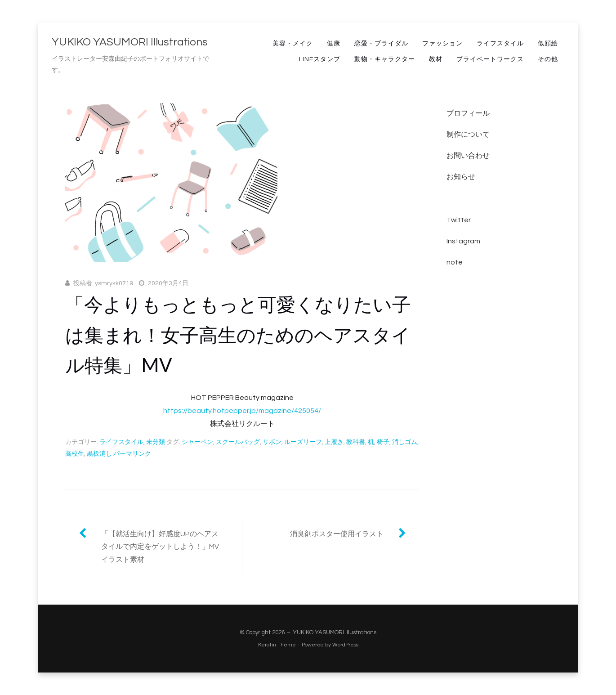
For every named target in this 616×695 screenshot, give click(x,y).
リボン (272, 442)
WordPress (345, 645)
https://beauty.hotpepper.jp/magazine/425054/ (242, 411)
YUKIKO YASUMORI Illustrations (130, 42)
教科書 (356, 442)
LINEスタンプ (320, 59)
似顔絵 (548, 44)
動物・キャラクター (385, 59)
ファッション (442, 44)
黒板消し (99, 454)
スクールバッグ (238, 442)
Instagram (463, 241)
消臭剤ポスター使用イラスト (337, 534)
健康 (334, 44)
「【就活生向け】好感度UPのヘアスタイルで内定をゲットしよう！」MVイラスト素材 (160, 547)
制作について (468, 135)
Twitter (459, 220)
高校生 (75, 454)
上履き (334, 442)
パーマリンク (132, 454)
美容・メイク (293, 44)
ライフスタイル (500, 44)
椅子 (383, 442)
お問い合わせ (468, 156)
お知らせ (461, 177)
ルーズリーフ (303, 442)
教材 (436, 59)
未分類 (156, 442)
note (455, 262)
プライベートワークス (490, 59)
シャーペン (197, 442)
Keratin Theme (277, 645)
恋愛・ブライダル (381, 44)
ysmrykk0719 (114, 283)
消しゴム (405, 442)
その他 (548, 59)
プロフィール (468, 113)
